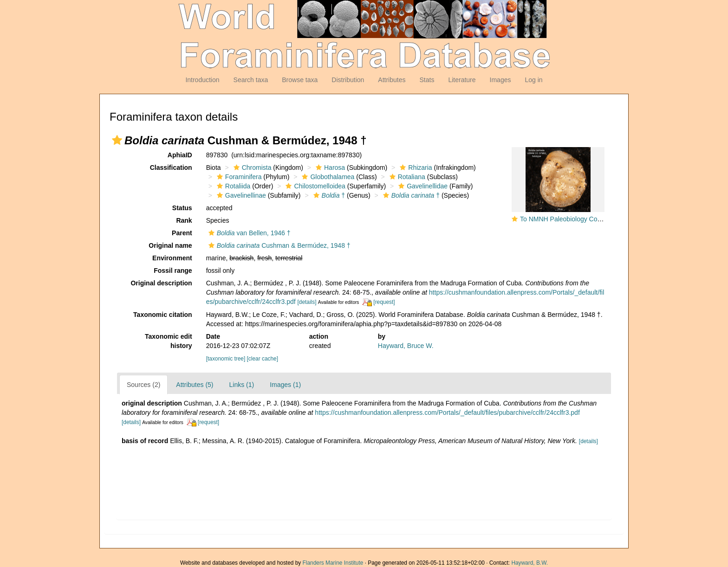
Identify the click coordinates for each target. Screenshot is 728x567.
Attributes (392, 80)
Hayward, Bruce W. (406, 346)
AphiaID (180, 155)
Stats (427, 80)
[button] (117, 140)
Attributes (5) (195, 385)
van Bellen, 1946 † (248, 233)
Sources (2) (143, 385)
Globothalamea (327, 177)
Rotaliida (232, 186)
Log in (533, 80)
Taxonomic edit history (169, 341)
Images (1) (285, 385)
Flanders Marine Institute (333, 563)
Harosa (329, 168)
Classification (171, 168)
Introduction (202, 80)
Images (500, 80)
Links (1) (242, 385)
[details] (307, 302)
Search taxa (251, 80)
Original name (170, 245)
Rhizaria (415, 168)
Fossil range (173, 271)
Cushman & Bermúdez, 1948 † (278, 245)
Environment (172, 258)
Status (182, 208)
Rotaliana (406, 177)
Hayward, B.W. (530, 563)
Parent (182, 233)
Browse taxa (300, 80)
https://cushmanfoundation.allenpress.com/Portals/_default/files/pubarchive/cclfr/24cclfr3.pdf (447, 412)
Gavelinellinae (240, 195)
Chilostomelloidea (314, 186)
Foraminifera (238, 177)
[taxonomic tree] (226, 359)
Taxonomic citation (163, 315)
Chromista (251, 168)
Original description (161, 283)
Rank (184, 220)
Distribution (348, 80)
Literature (462, 80)
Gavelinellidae (422, 186)
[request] (384, 302)
